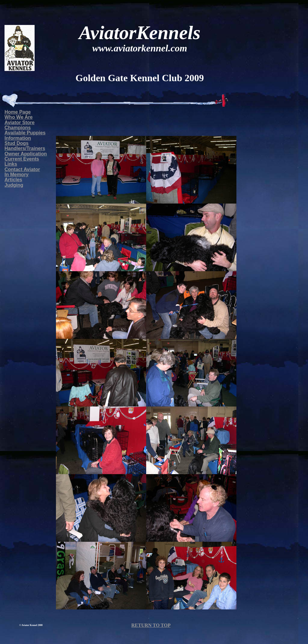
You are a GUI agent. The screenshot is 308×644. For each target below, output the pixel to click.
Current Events (22, 159)
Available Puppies (25, 133)
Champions (18, 128)
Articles (13, 180)
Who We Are (18, 117)
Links (11, 164)
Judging (14, 185)
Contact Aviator (22, 169)
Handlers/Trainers (25, 148)
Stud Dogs (17, 143)
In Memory (17, 175)
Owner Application (26, 154)
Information (18, 138)
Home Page (18, 112)
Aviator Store (20, 123)
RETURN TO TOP (151, 625)
